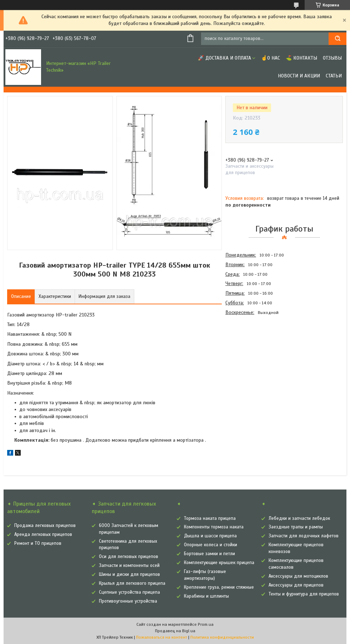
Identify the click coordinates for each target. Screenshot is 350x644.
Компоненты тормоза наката (214, 527)
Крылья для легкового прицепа (132, 583)
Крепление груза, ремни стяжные (219, 587)
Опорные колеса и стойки (211, 545)
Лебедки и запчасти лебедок (299, 518)
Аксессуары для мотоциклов (298, 576)
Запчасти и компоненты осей (129, 566)
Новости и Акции (299, 76)
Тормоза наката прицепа (210, 518)
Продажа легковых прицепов (45, 526)
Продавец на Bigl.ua (175, 631)
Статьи (334, 76)
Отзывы (332, 58)
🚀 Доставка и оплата (224, 58)
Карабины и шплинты (206, 596)
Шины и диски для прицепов (129, 574)
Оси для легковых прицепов (129, 557)
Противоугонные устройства (128, 601)
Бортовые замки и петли (209, 554)
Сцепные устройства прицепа (129, 592)
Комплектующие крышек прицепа (219, 563)
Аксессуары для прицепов (296, 585)
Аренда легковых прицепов (43, 534)
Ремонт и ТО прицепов (38, 543)
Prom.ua (206, 624)
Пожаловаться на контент (162, 637)
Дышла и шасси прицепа (210, 536)
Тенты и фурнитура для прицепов (304, 594)
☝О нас (271, 58)
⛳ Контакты (301, 58)
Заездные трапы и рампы (296, 527)
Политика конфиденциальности (222, 637)
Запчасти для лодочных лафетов (304, 536)
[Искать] (337, 39)
